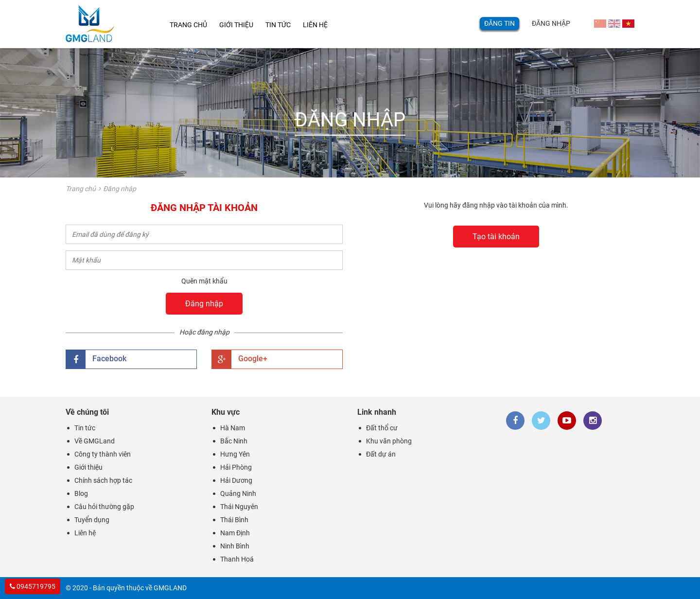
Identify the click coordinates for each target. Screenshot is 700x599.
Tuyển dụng (92, 520)
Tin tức (284, 25)
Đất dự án (381, 454)
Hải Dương (236, 480)
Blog (81, 493)
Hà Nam (233, 428)
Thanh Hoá (237, 559)
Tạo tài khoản (496, 237)
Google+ (240, 359)
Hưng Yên (235, 454)
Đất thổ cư (382, 428)
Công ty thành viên (103, 454)
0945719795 (33, 586)
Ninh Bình (235, 546)
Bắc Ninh (234, 441)
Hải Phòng (236, 467)
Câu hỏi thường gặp (104, 507)
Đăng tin (499, 23)
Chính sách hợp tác (103, 480)
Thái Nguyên (239, 507)
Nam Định (235, 533)
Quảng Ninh (238, 493)
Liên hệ (324, 25)
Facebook (96, 359)
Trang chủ (187, 25)
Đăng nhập (551, 23)
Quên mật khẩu (204, 281)
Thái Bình (234, 520)
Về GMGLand (95, 441)
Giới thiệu (239, 25)
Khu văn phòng (389, 441)
